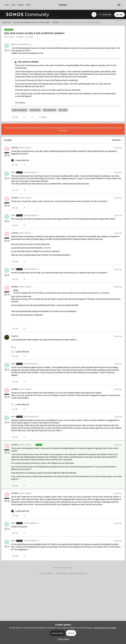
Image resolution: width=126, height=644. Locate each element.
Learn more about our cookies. (105, 628)
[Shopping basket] (119, 5)
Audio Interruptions (20, 110)
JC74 (13, 44)
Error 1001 (63, 110)
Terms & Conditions (46, 573)
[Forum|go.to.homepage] (28, 15)
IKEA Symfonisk (49, 110)
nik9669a (15, 148)
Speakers (56, 22)
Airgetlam (15, 336)
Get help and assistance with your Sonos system (32, 22)
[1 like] (20, 160)
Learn (13, 5)
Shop (7, 5)
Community (6, 22)
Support (21, 5)
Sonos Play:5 (35, 110)
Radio (28, 5)
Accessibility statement (78, 573)
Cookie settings (62, 573)
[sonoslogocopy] (63, 5)
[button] (3, 15)
